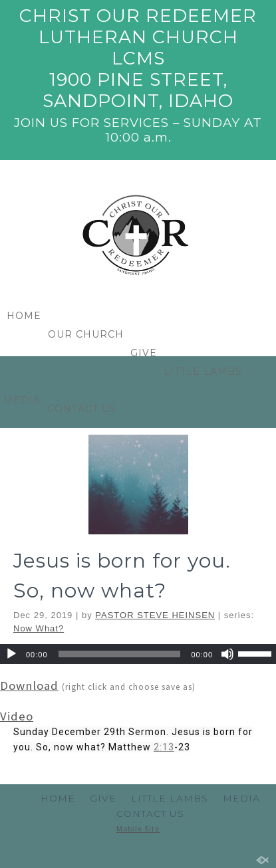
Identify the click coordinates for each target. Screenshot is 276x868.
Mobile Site (138, 828)
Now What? (39, 700)
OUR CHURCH (86, 334)
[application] (138, 726)
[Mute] (227, 726)
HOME (24, 316)
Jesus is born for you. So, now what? (122, 647)
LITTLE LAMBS (203, 372)
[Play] (11, 726)
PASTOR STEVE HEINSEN (155, 687)
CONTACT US (82, 409)
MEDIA (241, 798)
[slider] (120, 726)
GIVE (144, 353)
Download (29, 757)
